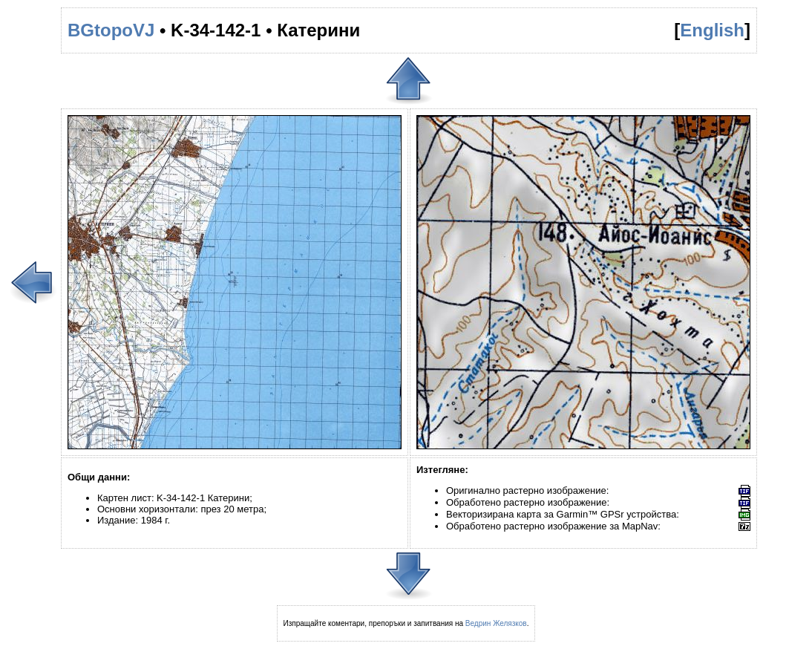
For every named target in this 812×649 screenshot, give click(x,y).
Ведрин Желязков (496, 623)
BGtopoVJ (111, 30)
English (712, 30)
